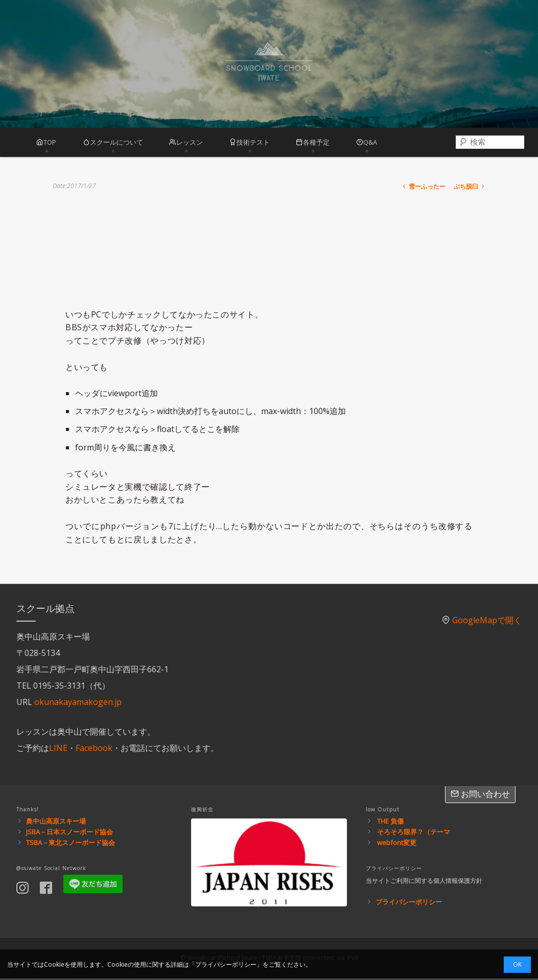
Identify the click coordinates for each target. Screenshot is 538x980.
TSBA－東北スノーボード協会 (71, 844)
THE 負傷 (390, 823)
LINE (58, 749)
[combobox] (480, 143)
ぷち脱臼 (470, 188)
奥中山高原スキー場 (56, 823)
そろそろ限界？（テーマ (414, 833)
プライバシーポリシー (409, 903)
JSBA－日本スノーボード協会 (69, 833)
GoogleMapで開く (487, 622)
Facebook (94, 749)
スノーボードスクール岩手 (269, 64)
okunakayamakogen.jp (78, 703)
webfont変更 (397, 844)
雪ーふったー (423, 188)
